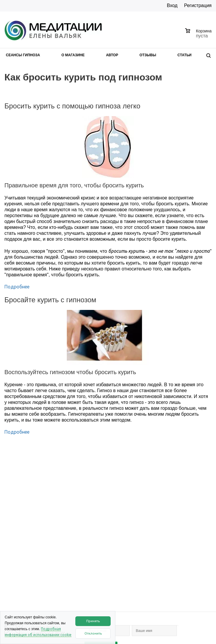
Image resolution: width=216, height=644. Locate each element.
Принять (93, 621)
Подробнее (17, 287)
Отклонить (93, 633)
